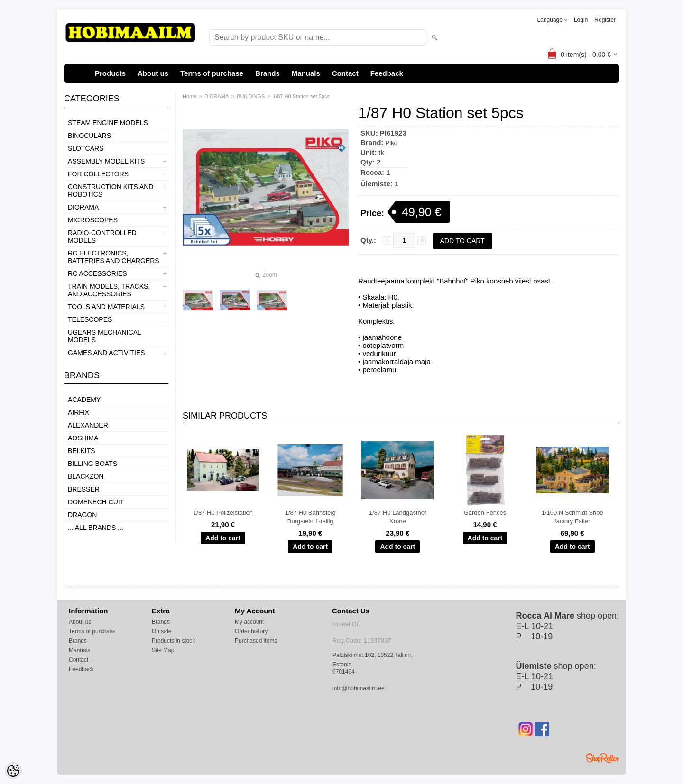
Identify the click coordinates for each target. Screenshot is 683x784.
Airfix (78, 412)
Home (189, 96)
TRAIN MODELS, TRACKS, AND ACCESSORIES (109, 290)
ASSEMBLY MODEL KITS (106, 161)
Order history (251, 631)
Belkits (82, 451)
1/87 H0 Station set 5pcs (301, 96)
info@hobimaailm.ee (359, 688)
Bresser (84, 489)
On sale (162, 631)
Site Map (163, 650)
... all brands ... (96, 528)
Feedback (387, 73)
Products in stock (173, 641)
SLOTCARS (86, 148)
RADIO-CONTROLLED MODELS (102, 237)
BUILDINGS (251, 96)
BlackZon (86, 476)
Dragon (82, 515)
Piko (392, 143)
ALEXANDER (88, 425)
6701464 (344, 672)
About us (153, 73)
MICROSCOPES (93, 220)
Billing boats (92, 464)
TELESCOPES (90, 319)
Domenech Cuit (96, 502)
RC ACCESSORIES (97, 273)
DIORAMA (83, 207)
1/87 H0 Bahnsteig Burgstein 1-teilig (310, 517)
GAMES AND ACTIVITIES (106, 353)
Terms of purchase (212, 73)
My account (249, 622)
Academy (84, 400)
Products (110, 73)
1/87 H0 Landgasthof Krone (398, 517)
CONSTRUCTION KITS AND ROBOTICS (111, 191)
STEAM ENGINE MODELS (108, 123)
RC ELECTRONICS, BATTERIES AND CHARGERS (114, 257)
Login (581, 20)
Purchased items (256, 641)
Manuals (306, 73)
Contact (345, 73)
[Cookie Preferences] (13, 771)
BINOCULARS (89, 136)
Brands (268, 73)
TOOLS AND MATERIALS (106, 307)
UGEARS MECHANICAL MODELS (104, 336)
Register (605, 20)
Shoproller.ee (602, 758)
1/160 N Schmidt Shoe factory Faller (572, 517)
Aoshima (83, 438)
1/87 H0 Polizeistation (223, 513)
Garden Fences (485, 513)
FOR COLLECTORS (98, 174)
